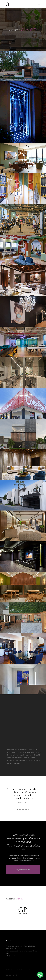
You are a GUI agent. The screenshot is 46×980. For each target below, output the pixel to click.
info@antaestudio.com (13, 956)
